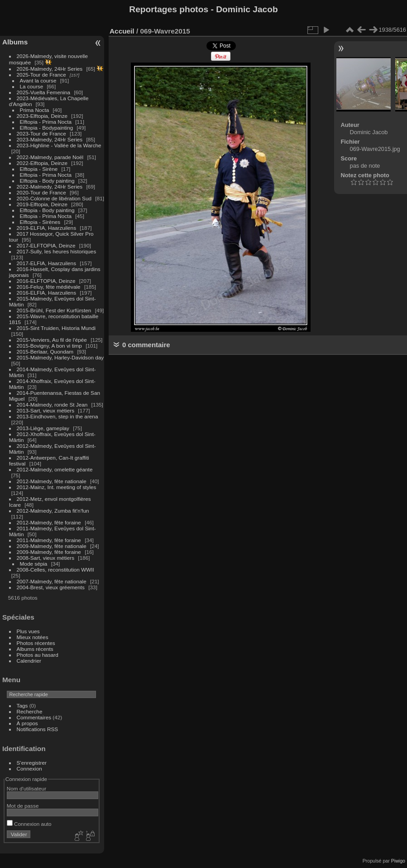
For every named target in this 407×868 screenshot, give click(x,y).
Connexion (29, 769)
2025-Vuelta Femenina (44, 92)
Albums (15, 42)
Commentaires (34, 717)
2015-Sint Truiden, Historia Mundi (56, 328)
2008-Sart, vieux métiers (46, 558)
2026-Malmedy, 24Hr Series (50, 69)
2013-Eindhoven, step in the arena (57, 416)
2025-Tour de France (41, 75)
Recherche (30, 711)
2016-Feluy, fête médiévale (49, 287)
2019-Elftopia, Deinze (42, 204)
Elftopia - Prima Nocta (46, 122)
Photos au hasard (38, 655)
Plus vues (28, 631)
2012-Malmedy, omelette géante (55, 469)
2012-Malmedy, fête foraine (49, 522)
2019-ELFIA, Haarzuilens (46, 228)
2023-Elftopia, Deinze (42, 116)
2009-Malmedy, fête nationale (52, 546)
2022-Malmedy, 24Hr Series (50, 187)
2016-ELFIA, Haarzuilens (46, 293)
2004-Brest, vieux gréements (51, 587)
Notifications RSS (38, 729)
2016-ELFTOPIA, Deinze (46, 281)
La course (32, 86)
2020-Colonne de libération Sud (54, 198)
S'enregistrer (32, 763)
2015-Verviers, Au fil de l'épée (52, 340)
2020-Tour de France (41, 192)
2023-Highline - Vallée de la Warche (59, 145)
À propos (27, 723)
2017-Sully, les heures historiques (57, 251)
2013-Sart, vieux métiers (46, 410)
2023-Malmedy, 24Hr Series (50, 139)
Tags (22, 706)
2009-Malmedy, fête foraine (49, 552)
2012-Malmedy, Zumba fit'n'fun (53, 511)
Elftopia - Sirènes (40, 222)
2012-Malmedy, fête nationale (52, 481)
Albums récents (35, 649)
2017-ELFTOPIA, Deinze (46, 245)
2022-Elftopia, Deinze (42, 163)
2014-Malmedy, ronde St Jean (52, 405)
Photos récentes (36, 643)
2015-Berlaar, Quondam (45, 352)
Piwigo (398, 861)
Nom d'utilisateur (26, 788)
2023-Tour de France (41, 133)
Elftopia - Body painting (47, 181)
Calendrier (29, 661)
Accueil (122, 31)
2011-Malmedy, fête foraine (49, 540)
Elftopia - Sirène (39, 169)
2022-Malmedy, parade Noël (50, 157)
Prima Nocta (35, 110)
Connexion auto (29, 824)
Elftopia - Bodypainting (47, 128)
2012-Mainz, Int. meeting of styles (57, 487)
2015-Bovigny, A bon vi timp (49, 346)
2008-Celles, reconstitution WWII (55, 570)
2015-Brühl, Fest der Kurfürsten (54, 310)
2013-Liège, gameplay (43, 428)
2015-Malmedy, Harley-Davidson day (60, 357)
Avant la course (38, 80)
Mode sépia (34, 564)
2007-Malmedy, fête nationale (52, 581)
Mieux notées (33, 637)
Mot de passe (23, 806)
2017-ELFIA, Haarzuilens (47, 263)
